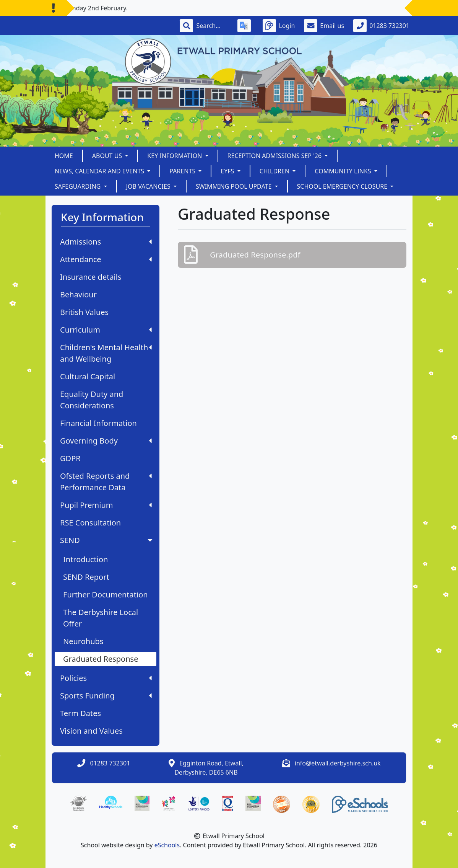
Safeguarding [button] (79, 186)
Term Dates (80, 713)
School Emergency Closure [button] (343, 186)
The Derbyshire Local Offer (101, 618)
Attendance (106, 259)
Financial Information (98, 423)
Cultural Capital (88, 376)
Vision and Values (91, 731)
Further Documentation (106, 595)
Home (64, 156)
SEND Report (86, 577)
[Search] (212, 26)
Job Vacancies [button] (149, 186)
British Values (84, 312)
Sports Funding (106, 696)
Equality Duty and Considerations (92, 400)
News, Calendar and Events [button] (100, 171)
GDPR (70, 458)
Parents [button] (183, 171)
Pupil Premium (106, 505)
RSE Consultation (90, 523)
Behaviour (78, 294)
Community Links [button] (344, 171)
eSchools (167, 845)
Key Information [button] (175, 156)
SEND (107, 540)
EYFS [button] (228, 171)
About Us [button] (108, 156)
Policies (106, 678)
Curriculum (106, 330)
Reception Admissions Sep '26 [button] (275, 156)
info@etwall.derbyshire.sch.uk (338, 763)
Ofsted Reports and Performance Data (106, 482)
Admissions (106, 242)
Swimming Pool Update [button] (235, 186)
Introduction (85, 559)
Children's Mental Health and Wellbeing (106, 353)
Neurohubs (83, 641)
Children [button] (275, 171)
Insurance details (91, 277)
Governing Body (106, 441)
